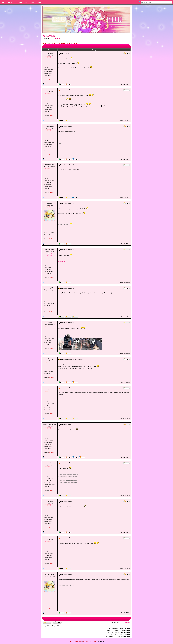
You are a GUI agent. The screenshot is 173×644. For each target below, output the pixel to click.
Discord (10, 2)
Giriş (33, 2)
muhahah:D (49, 36)
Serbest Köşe (61, 43)
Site (3, 2)
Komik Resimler (72, 43)
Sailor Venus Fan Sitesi (75, 641)
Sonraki (57, 39)
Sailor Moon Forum (49, 43)
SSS (27, 2)
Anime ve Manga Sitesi (89, 641)
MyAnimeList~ (62, 261)
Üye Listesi (19, 2)
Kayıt (39, 2)
